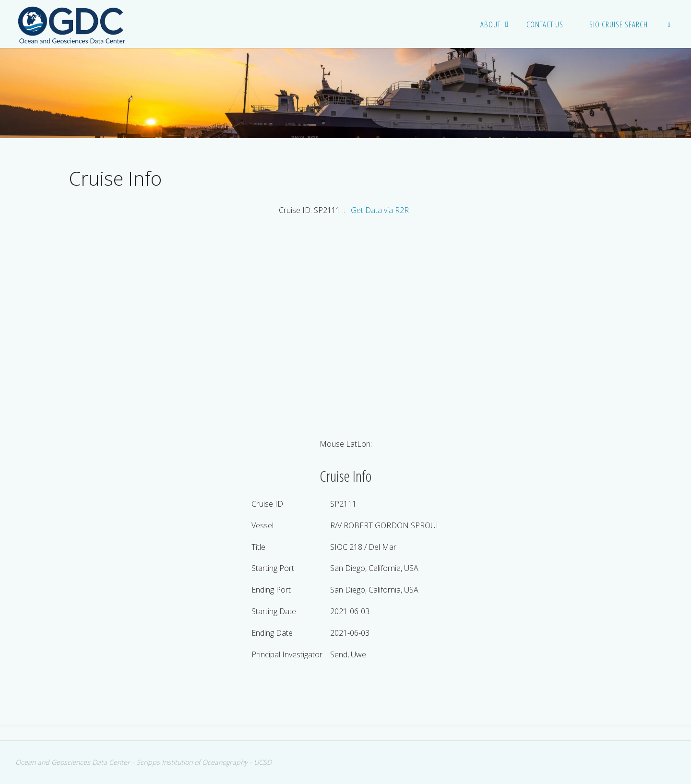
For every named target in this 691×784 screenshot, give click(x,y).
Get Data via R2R (380, 210)
